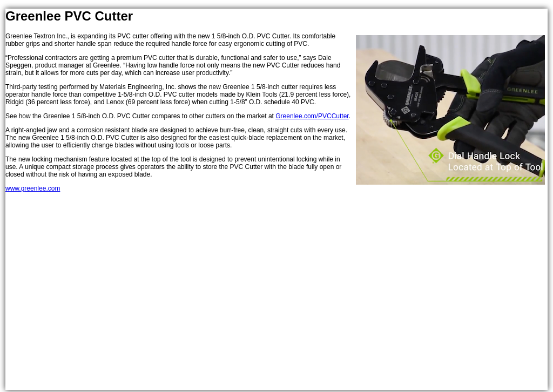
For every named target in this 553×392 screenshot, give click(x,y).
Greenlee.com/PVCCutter (312, 116)
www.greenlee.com (33, 188)
